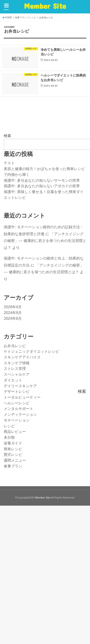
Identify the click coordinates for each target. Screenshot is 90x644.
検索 (7, 136)
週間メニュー (15, 460)
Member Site (45, 6)
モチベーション (17, 420)
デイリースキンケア (20, 386)
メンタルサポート (18, 409)
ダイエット (13, 380)
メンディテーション (20, 414)
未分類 (9, 437)
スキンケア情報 (17, 363)
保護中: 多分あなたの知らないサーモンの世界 (42, 180)
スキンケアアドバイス (22, 357)
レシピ (9, 426)
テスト (9, 163)
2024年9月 (13, 313)
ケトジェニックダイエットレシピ (31, 351)
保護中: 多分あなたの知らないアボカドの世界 (42, 186)
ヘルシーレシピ (17, 403)
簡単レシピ (13, 449)
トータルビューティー (22, 397)
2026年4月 (13, 307)
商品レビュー (15, 431)
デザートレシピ (17, 391)
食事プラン (13, 466)
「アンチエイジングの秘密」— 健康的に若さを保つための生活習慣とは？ (45, 241)
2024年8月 (13, 318)
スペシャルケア (17, 374)
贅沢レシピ (13, 454)
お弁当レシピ (15, 346)
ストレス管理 (15, 368)
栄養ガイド (13, 443)
